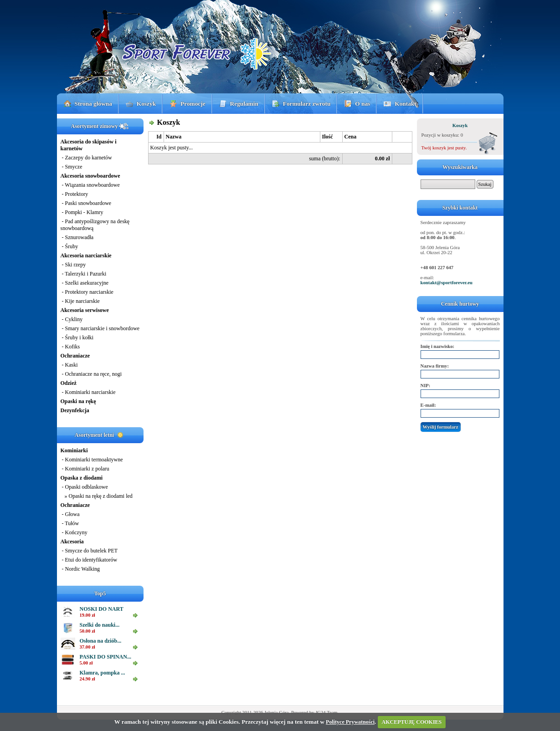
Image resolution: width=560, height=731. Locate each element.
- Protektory (74, 194)
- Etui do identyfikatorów (89, 560)
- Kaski (69, 365)
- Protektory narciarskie (87, 292)
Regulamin (244, 104)
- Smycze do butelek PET (89, 551)
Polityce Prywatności (350, 722)
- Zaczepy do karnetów (86, 158)
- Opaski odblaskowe (84, 487)
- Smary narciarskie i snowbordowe (100, 328)
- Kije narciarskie (80, 301)
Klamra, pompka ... (103, 673)
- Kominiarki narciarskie (88, 392)
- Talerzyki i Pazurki (84, 274)
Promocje (193, 104)
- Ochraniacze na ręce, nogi (91, 374)
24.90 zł (87, 679)
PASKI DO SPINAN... (105, 657)
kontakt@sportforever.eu (447, 283)
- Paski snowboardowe (86, 203)
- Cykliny (72, 319)
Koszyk (146, 104)
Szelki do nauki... (100, 625)
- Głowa (70, 514)
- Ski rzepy (73, 265)
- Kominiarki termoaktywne (92, 460)
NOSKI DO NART (102, 609)
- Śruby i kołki (77, 337)
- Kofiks (70, 347)
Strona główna (93, 104)
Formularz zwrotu (307, 104)
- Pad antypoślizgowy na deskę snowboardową (95, 225)
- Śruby (69, 246)
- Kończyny (74, 532)
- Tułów (70, 523)
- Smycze (72, 167)
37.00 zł (87, 647)
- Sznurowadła (77, 237)
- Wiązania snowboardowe (90, 185)
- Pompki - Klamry (82, 212)
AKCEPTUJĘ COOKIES (412, 722)
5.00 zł (86, 663)
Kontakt (405, 104)
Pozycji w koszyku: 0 (442, 135)
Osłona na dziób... (101, 641)
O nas (362, 104)
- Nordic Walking (80, 569)
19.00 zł (87, 615)
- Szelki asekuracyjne (85, 283)
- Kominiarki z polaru (85, 469)
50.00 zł (87, 631)
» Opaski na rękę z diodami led (97, 496)
